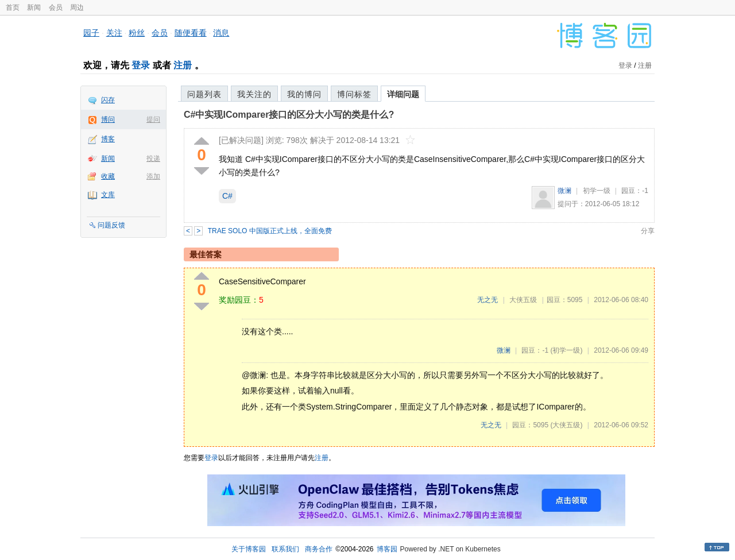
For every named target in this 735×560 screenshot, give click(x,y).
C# (227, 196)
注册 (183, 65)
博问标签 (354, 94)
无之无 (488, 300)
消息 (221, 33)
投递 (153, 159)
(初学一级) (566, 350)
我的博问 (304, 94)
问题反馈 (111, 225)
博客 (108, 139)
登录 (141, 65)
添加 (153, 176)
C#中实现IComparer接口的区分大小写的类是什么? (289, 115)
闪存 (108, 100)
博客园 (387, 549)
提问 (153, 119)
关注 (114, 33)
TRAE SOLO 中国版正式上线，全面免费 (270, 231)
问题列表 (204, 94)
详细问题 (403, 94)
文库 (108, 195)
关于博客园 (249, 549)
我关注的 (254, 94)
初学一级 (597, 191)
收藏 (108, 176)
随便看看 (191, 33)
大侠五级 (523, 300)
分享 (648, 231)
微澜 (564, 191)
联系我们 (285, 549)
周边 (77, 7)
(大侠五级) (566, 425)
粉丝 (137, 33)
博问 (108, 119)
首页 (13, 7)
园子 (91, 33)
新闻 (34, 7)
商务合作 (319, 549)
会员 (56, 7)
